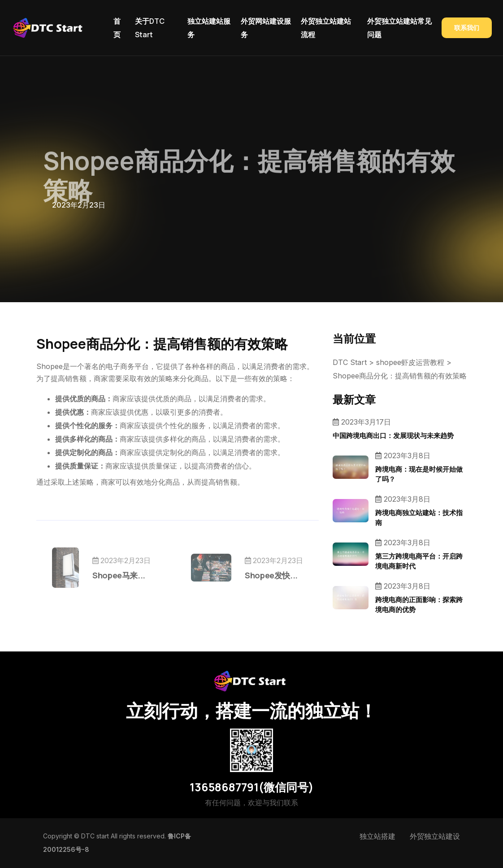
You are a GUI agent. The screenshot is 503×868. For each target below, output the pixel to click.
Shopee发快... (249, 575)
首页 (117, 28)
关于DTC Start (150, 28)
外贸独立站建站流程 (326, 28)
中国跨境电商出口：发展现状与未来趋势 (393, 436)
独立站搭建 (377, 836)
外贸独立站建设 (435, 836)
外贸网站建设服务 (266, 28)
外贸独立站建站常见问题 (399, 28)
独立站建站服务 (209, 28)
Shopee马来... (141, 575)
